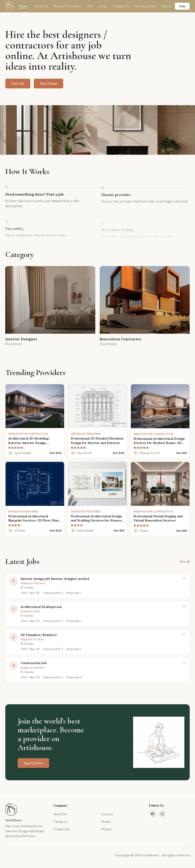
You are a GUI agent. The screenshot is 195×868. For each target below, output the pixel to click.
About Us (41, 6)
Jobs (90, 6)
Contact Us (121, 6)
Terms (106, 822)
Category (60, 822)
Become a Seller (146, 6)
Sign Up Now (33, 766)
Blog (103, 6)
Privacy (106, 829)
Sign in (166, 6)
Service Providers (67, 6)
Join (182, 6)
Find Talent (49, 84)
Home (23, 6)
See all (185, 562)
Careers (107, 814)
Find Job (18, 84)
